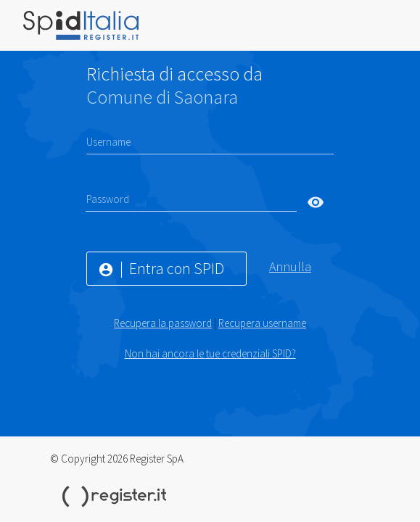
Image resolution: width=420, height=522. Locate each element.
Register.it (117, 497)
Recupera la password (163, 323)
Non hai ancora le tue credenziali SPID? (210, 353)
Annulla (290, 266)
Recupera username (262, 323)
